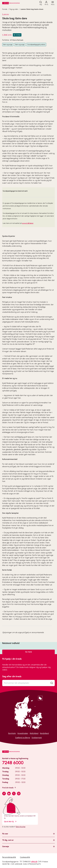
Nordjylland (44, 733)
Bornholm (12, 733)
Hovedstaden (23, 733)
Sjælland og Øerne (23, 738)
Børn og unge (8, 45)
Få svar (5, 834)
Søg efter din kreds (12, 676)
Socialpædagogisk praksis (36, 45)
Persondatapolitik (9, 857)
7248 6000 (13, 763)
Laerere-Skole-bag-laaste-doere (32, 9)
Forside (5, 9)
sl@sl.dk (34, 862)
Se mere (29, 652)
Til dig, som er (8, 840)
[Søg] (41, 3)
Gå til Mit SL (10, 821)
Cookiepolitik (25, 857)
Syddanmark (37, 738)
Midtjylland (34, 733)
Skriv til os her (21, 827)
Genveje (6, 846)
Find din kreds (9, 788)
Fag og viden (14, 9)
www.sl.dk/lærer (28, 223)
